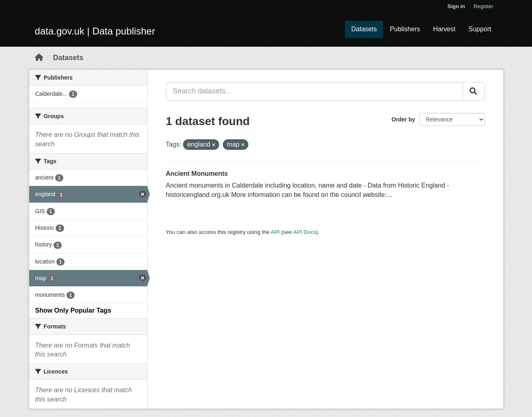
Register (483, 6)
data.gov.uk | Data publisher (95, 31)
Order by (403, 119)
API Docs (305, 232)
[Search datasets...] (314, 91)
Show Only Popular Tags (73, 310)
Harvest (444, 29)
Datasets (364, 29)
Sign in (456, 6)
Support (480, 29)
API (275, 232)
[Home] (39, 58)
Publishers (405, 29)
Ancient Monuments (197, 174)
